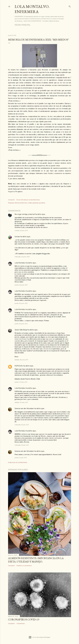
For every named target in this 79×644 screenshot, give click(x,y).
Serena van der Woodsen (24, 409)
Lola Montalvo (20, 263)
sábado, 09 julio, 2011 (21, 402)
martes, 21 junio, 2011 (21, 230)
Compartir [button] (11, 200)
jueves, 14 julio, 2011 (21, 458)
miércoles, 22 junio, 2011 (22, 257)
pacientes (35, 203)
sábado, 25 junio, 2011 (21, 360)
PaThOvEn (19, 366)
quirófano (42, 203)
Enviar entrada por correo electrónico (28, 200)
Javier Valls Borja (21, 330)
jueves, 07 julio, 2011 (21, 382)
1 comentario (21, 623)
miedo (30, 203)
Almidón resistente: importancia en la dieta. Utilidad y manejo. (36, 560)
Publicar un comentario (18, 462)
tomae (17, 237)
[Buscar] (70, 6)
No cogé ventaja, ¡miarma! (25, 214)
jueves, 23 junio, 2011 (21, 285)
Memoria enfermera (21, 203)
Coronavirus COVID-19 (24, 619)
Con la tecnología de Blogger (39, 637)
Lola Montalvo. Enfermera (32, 9)
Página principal (23, 25)
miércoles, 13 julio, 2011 (22, 425)
